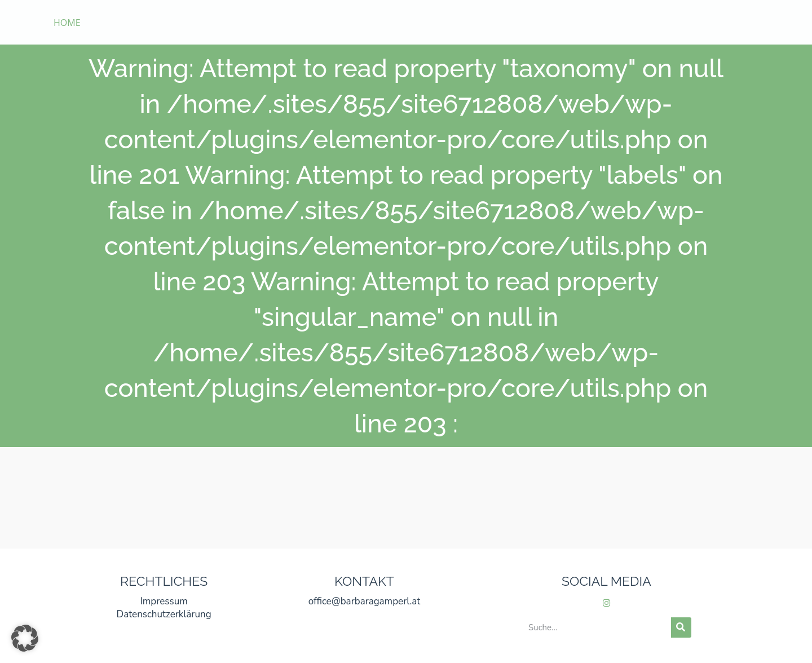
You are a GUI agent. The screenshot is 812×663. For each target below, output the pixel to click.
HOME (67, 23)
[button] (25, 638)
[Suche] (681, 627)
